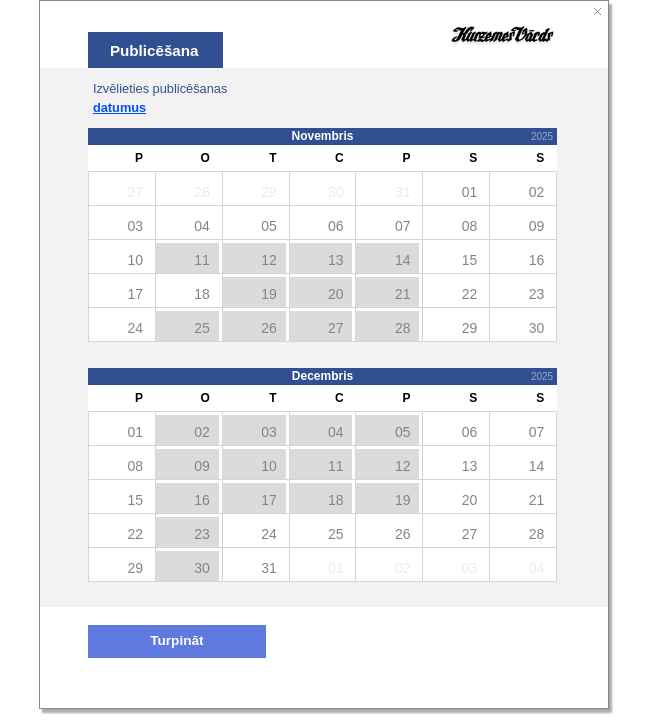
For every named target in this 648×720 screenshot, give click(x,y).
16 (202, 500)
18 (336, 500)
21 (403, 294)
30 (202, 568)
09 (202, 466)
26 (269, 328)
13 (336, 260)
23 (202, 534)
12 (269, 260)
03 (269, 432)
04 (336, 432)
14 (403, 260)
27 (336, 328)
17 (269, 500)
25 (202, 328)
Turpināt (176, 640)
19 (269, 294)
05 (403, 432)
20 (336, 294)
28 (403, 328)
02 (202, 432)
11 (202, 260)
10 (269, 466)
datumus (119, 107)
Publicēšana (154, 50)
